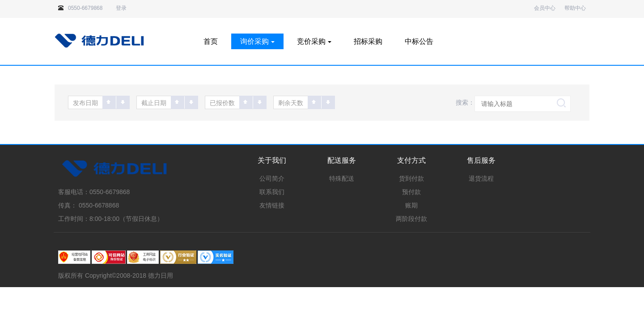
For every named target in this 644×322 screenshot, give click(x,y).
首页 (211, 41)
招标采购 (368, 41)
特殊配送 (342, 178)
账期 (411, 205)
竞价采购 (314, 41)
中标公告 (419, 41)
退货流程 (481, 178)
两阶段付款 (411, 219)
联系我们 (272, 192)
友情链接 (272, 205)
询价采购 (257, 41)
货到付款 (411, 178)
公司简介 (272, 178)
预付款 (411, 192)
